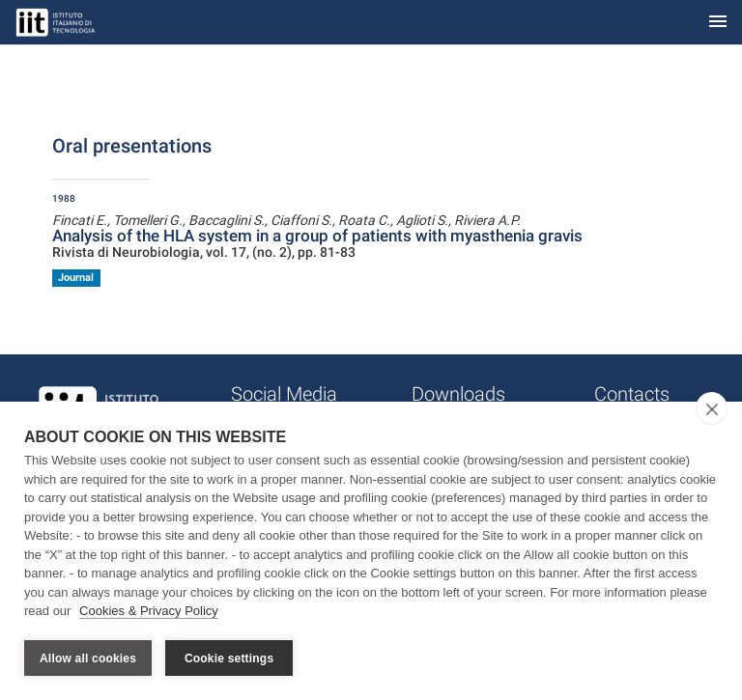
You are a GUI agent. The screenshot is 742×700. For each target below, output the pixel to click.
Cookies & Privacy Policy (149, 612)
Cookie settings (229, 658)
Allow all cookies (88, 658)
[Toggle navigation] (718, 23)
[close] (712, 409)
